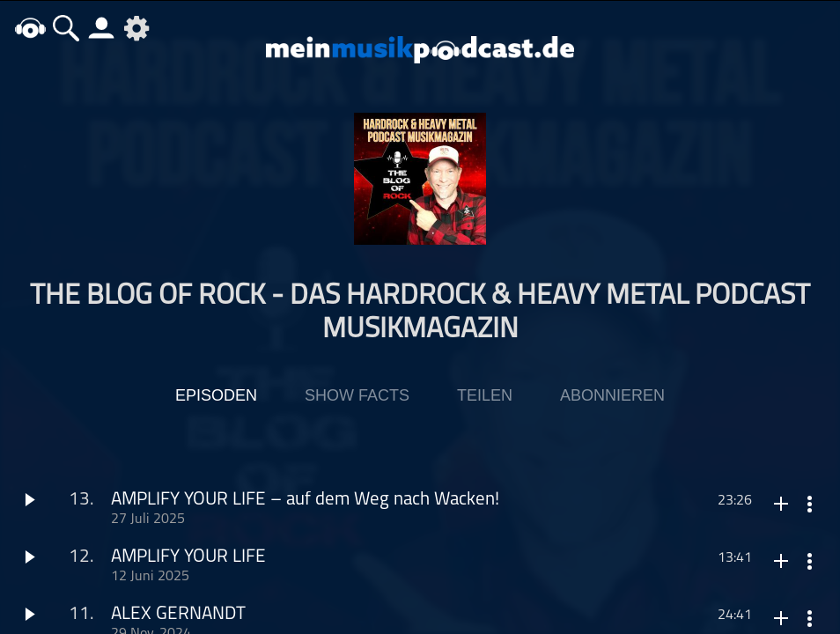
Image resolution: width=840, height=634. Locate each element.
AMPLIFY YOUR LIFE (188, 557)
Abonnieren (612, 395)
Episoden (216, 395)
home (31, 28)
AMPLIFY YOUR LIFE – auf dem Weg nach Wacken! (305, 500)
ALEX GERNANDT (178, 614)
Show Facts (357, 395)
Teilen (485, 395)
